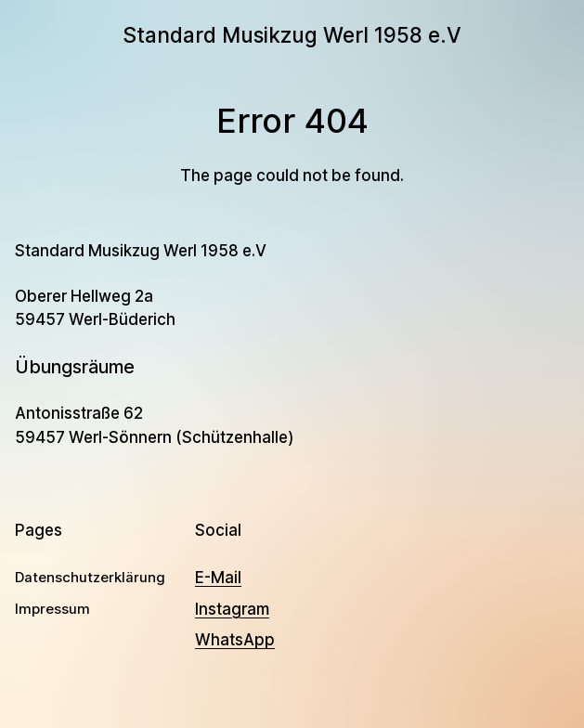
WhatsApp (235, 640)
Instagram (232, 609)
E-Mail (218, 578)
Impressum (52, 609)
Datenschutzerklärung (90, 578)
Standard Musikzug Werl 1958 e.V (292, 35)
